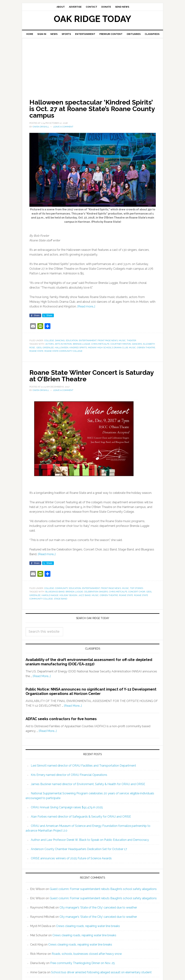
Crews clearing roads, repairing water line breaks (88, 926)
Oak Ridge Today (92, 19)
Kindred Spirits (78, 348)
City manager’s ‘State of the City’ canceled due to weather (98, 907)
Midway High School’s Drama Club (108, 348)
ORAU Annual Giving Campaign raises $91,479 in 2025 (67, 807)
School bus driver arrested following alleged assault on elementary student (101, 972)
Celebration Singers (96, 592)
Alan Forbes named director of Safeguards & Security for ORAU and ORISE (81, 817)
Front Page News (108, 340)
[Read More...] (42, 676)
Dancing (60, 340)
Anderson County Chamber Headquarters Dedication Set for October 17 (79, 849)
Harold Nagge (50, 595)
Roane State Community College (63, 351)
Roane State (36, 351)
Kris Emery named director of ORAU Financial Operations (69, 775)
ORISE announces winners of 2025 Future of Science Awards (71, 858)
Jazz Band (85, 595)
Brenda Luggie (82, 344)
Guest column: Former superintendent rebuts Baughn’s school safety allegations (103, 889)
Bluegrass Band (55, 592)
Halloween (62, 348)
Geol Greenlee (45, 348)
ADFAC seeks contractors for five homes (61, 719)
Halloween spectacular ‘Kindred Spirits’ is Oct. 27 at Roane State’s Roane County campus (92, 109)
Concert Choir (137, 592)
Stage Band (60, 599)
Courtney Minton (121, 344)
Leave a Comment (63, 127)
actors (50, 344)
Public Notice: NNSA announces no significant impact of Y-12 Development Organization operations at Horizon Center (91, 691)
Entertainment (88, 340)
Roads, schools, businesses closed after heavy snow (87, 954)
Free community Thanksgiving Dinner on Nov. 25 (83, 963)
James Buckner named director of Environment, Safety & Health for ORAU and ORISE (88, 784)
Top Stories (137, 588)
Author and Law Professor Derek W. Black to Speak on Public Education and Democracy (90, 840)
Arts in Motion (63, 344)
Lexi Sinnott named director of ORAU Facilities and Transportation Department (83, 766)
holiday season (68, 595)
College (49, 340)
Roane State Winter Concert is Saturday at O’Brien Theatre (92, 376)
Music (122, 340)
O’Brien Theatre (146, 348)
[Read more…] (86, 306)
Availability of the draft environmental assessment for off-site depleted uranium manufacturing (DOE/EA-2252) (89, 662)
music (132, 348)
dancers (137, 344)
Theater (131, 340)
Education (72, 340)
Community (61, 588)
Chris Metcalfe (100, 344)
